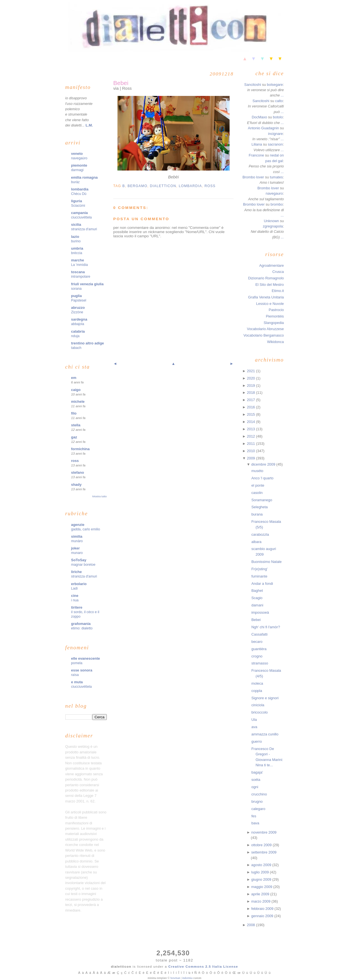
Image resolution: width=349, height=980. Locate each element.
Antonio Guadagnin (263, 128)
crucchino (259, 794)
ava (254, 727)
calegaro (258, 809)
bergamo (137, 186)
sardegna (79, 319)
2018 (251, 393)
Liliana (257, 144)
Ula (254, 720)
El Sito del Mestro (270, 285)
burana (257, 514)
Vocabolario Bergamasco (264, 335)
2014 (251, 422)
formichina (80, 449)
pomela (77, 663)
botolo (278, 117)
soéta (256, 780)
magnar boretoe (83, 565)
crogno (257, 656)
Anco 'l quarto (263, 478)
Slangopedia (274, 323)
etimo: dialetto (82, 628)
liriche (77, 572)
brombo (277, 204)
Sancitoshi (253, 85)
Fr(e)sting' (260, 569)
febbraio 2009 (263, 909)
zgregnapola (273, 226)
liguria (77, 201)
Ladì (75, 588)
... (282, 95)
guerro (257, 741)
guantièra (259, 649)
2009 (251, 458)
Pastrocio (276, 310)
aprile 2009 (261, 894)
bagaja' (257, 772)
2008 (251, 925)
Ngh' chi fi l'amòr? (266, 627)
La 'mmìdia (80, 265)
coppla (257, 691)
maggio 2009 (262, 887)
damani (257, 605)
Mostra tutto (99, 496)
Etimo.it (278, 291)
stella (76, 425)
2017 (251, 400)
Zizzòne (77, 312)
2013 (251, 429)
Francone (256, 155)
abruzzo (78, 308)
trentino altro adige (88, 343)
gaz (74, 437)
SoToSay (79, 560)
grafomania (81, 624)
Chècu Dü (79, 194)
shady (76, 485)
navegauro (274, 193)
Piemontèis (275, 316)
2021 (251, 371)
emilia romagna (85, 177)
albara (256, 542)
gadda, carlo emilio (86, 529)
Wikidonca (276, 342)
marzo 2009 (261, 901)
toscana (78, 272)
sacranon (275, 144)
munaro (77, 553)
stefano (78, 472)
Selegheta (260, 507)
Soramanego (262, 500)
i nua (75, 600)
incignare (275, 134)
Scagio (257, 598)
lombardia (80, 189)
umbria (77, 248)
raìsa (75, 675)
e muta (77, 682)
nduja (75, 336)
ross (75, 461)
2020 (251, 378)
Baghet (257, 591)
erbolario (79, 584)
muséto (257, 471)
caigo (76, 390)
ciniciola (258, 705)
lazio (75, 237)
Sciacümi (78, 206)
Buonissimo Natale (267, 562)
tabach (76, 348)
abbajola (78, 324)
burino (76, 241)
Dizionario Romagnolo (266, 278)
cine (75, 596)
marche (78, 260)
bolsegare (275, 85)
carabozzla (260, 534)
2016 (251, 407)
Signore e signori (265, 698)
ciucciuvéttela (82, 217)
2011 (251, 444)
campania (80, 213)
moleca (257, 683)
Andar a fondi (262, 584)
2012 (251, 436)
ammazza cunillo (265, 734)
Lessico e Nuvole (270, 304)
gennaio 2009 (263, 916)
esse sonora (82, 670)
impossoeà (260, 612)
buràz (76, 182)
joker (76, 548)
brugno (257, 801)
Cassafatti (260, 634)
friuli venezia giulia (87, 284)
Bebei (121, 83)
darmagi (77, 170)
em (74, 378)
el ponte (258, 485)
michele (78, 402)
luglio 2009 (260, 872)
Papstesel (79, 300)
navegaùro (79, 158)
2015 (251, 414)
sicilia (76, 225)
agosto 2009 (262, 865)
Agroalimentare (272, 265)
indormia (187, 978)
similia (77, 536)
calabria (78, 331)
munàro (77, 541)
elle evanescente (86, 658)
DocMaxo (259, 117)
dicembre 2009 (264, 464)
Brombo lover (253, 177)
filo (74, 413)
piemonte (79, 165)
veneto (77, 154)
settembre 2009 (264, 852)
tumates (276, 177)
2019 (251, 386)
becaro (257, 642)
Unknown (271, 221)
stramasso (260, 663)
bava (255, 823)
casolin (257, 493)
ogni (255, 787)
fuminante (259, 576)
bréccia (77, 253)
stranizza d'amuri (84, 229)
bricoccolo (260, 712)
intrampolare (81, 277)
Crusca (278, 272)
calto (279, 101)
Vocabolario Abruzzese (265, 329)
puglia (77, 296)
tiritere (77, 607)
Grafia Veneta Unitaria (266, 297)
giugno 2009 (262, 879)
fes (254, 816)
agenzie (78, 525)
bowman (175, 978)
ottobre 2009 (262, 845)
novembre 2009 (264, 832)
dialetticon (163, 186)
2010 (251, 451)
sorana (77, 289)
